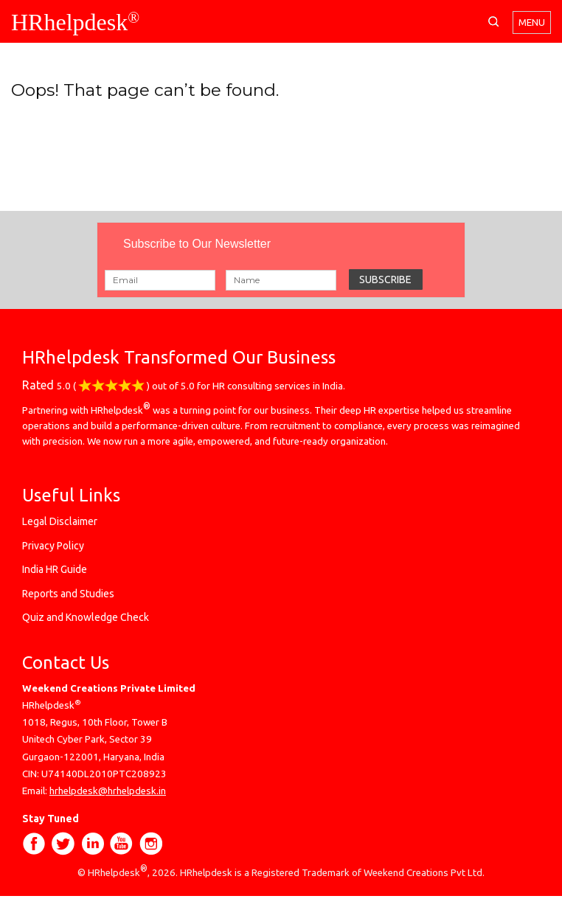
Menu (532, 22)
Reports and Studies (68, 594)
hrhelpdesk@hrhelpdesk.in (108, 791)
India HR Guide (55, 569)
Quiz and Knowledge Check (86, 617)
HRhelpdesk (75, 22)
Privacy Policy (53, 546)
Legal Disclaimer (60, 521)
